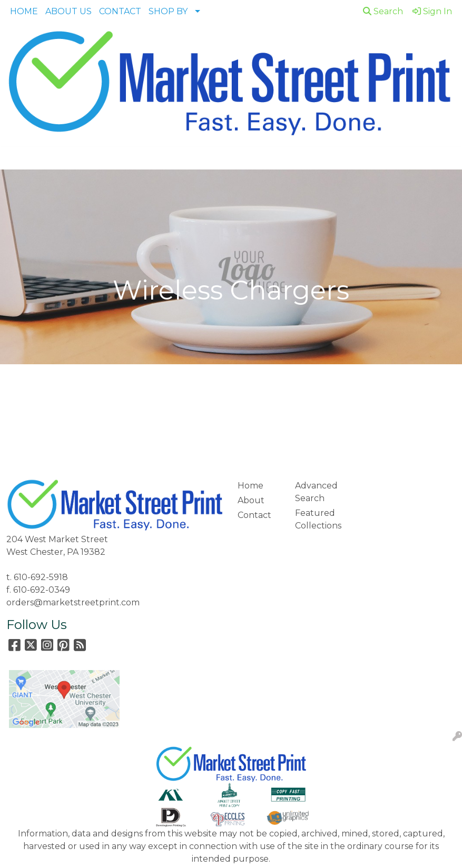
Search (383, 11)
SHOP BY (168, 11)
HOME (24, 11)
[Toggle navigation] (16, 158)
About (251, 500)
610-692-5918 (41, 577)
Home (250, 486)
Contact (254, 515)
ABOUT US (68, 11)
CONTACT (120, 11)
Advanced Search (316, 492)
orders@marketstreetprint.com (73, 602)
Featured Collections (318, 519)
